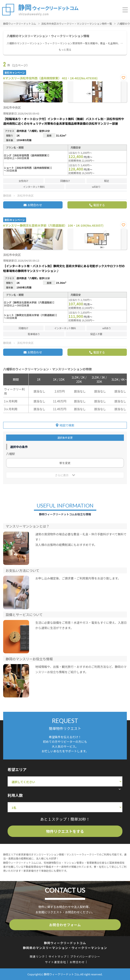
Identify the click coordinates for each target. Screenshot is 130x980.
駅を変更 (65, 463)
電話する (99, 205)
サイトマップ (58, 956)
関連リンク (37, 956)
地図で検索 (67, 425)
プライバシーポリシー (85, 956)
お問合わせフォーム (65, 925)
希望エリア (17, 769)
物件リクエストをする (65, 831)
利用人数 (15, 795)
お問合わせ (35, 205)
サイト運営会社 (56, 962)
